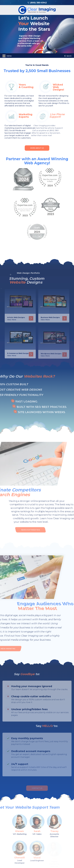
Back (68, 56)
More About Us (37, 148)
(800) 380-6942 (38, 3)
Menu (7, 56)
